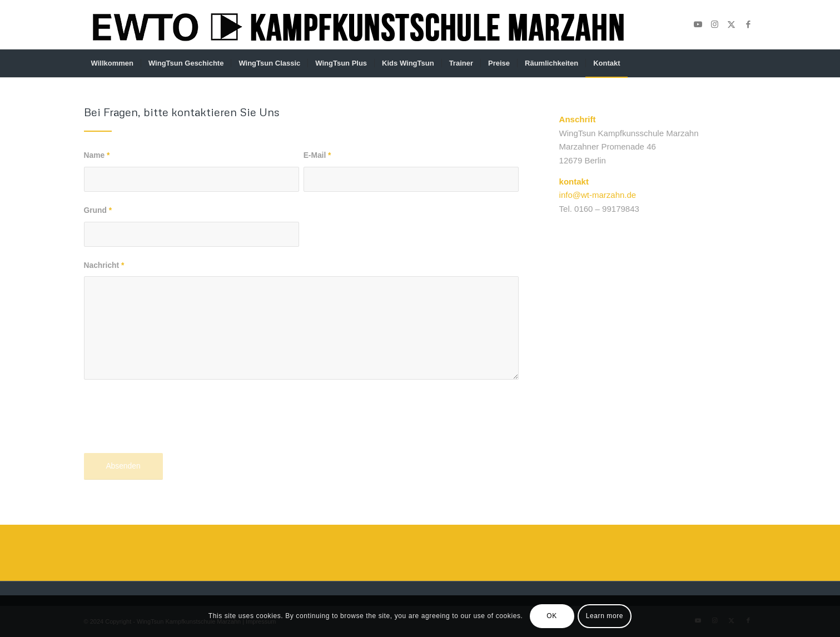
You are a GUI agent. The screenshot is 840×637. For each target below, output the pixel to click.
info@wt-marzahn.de (598, 195)
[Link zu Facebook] (748, 24)
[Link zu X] (732, 24)
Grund (98, 210)
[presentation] (168, 425)
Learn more (605, 616)
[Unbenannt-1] (357, 24)
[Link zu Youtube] (698, 24)
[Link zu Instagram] (715, 24)
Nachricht (104, 265)
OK (552, 616)
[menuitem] (112, 63)
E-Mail (317, 155)
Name (97, 155)
